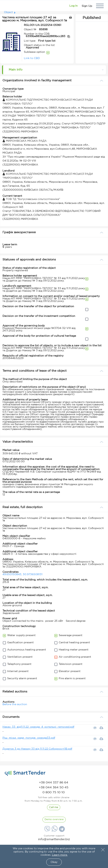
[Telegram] (61, 830)
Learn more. (60, 855)
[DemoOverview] (54, 820)
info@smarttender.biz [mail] (54, 839)
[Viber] (47, 830)
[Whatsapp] (54, 831)
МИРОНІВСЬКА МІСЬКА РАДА (25, 141)
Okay (54, 862)
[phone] (54, 783)
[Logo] (8, 6)
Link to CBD (32, 58)
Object (8, 12)
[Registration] (87, 6)
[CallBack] (54, 807)
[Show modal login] (74, 6)
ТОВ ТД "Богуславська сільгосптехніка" (31, 199)
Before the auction (15, 704)
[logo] (25, 773)
